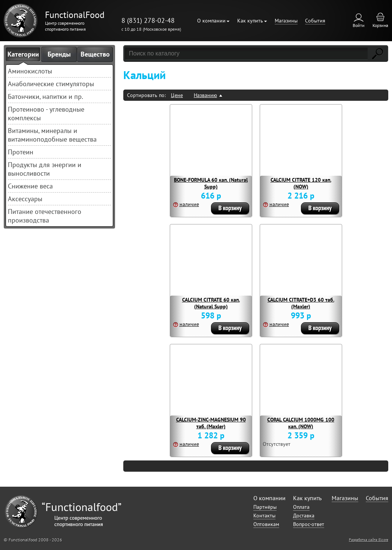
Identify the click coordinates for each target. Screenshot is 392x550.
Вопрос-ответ (309, 524)
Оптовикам (266, 524)
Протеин (21, 152)
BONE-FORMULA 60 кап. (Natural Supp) (211, 183)
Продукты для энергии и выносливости (45, 169)
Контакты (264, 516)
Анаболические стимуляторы (51, 84)
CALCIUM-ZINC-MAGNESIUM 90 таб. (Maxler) (211, 423)
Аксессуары (25, 199)
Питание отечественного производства (45, 216)
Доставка (304, 516)
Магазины (286, 21)
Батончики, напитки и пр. (46, 96)
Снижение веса (30, 186)
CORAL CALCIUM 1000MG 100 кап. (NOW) (301, 423)
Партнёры (265, 507)
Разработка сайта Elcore (369, 540)
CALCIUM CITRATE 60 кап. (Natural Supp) (211, 303)
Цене (177, 95)
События (315, 21)
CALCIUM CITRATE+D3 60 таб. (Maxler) (301, 303)
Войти (359, 25)
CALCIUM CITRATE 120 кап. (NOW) (301, 183)
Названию (205, 95)
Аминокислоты (30, 71)
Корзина (380, 25)
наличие (189, 204)
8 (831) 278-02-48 (148, 20)
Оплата (301, 507)
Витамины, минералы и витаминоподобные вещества (52, 135)
